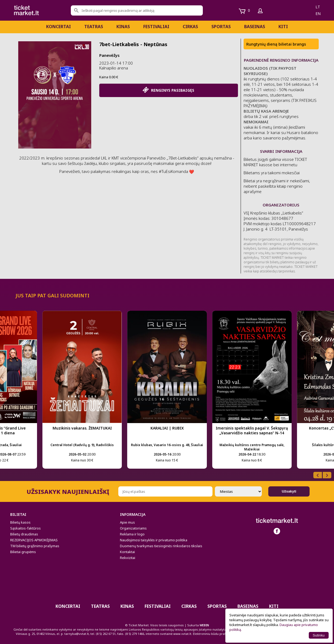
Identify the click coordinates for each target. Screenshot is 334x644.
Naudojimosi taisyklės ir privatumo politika (154, 540)
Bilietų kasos (20, 522)
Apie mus (127, 522)
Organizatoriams (133, 528)
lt (318, 7)
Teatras (94, 27)
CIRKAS (190, 27)
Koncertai (58, 27)
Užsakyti (289, 491)
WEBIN (204, 625)
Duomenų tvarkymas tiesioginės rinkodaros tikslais (161, 546)
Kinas (123, 27)
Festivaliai (156, 27)
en (318, 14)
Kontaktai (127, 552)
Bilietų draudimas (24, 534)
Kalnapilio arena (114, 68)
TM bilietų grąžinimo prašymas (35, 546)
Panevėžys (109, 55)
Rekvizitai (128, 558)
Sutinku (319, 635)
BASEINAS (255, 27)
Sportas (221, 27)
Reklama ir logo (132, 534)
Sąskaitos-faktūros (25, 528)
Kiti (283, 27)
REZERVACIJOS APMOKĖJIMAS (34, 540)
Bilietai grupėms (23, 552)
